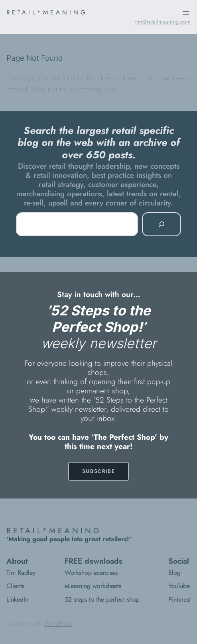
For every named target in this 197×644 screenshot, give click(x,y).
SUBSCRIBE (98, 471)
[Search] (162, 224)
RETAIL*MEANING (47, 12)
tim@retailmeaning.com (163, 22)
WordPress (58, 623)
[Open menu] (186, 13)
